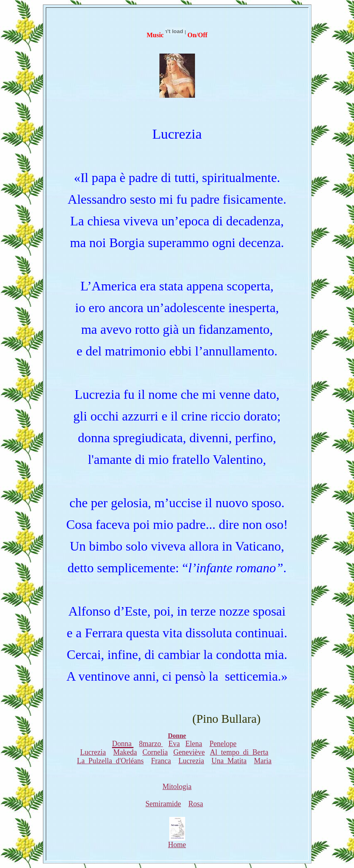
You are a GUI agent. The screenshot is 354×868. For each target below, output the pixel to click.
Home (177, 841)
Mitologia (177, 787)
